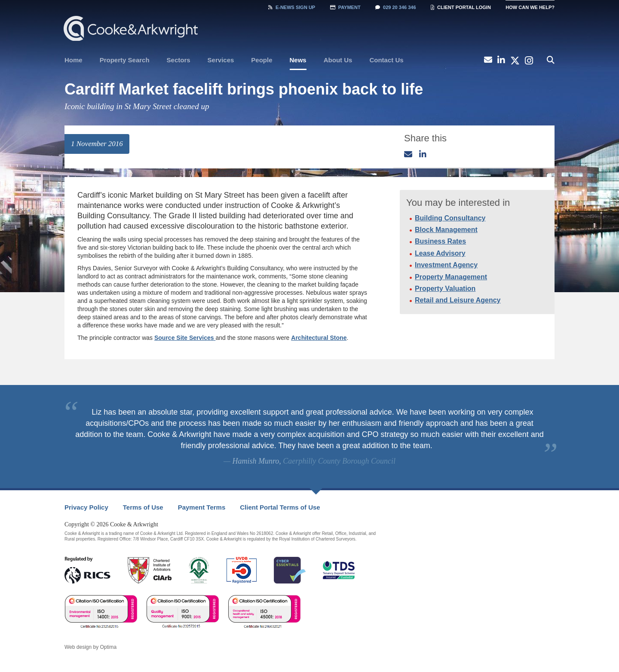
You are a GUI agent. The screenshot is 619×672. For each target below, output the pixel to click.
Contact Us (386, 60)
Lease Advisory (440, 253)
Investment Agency (446, 265)
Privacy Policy (86, 507)
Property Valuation (445, 289)
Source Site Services (185, 338)
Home (74, 60)
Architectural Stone (319, 338)
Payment (345, 7)
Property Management (451, 277)
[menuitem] (74, 60)
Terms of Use (143, 507)
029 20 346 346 (395, 7)
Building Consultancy (450, 218)
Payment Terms (202, 507)
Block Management (446, 230)
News (298, 60)
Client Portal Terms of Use (280, 507)
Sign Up (292, 7)
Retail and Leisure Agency (458, 300)
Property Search (125, 60)
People (262, 60)
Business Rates (440, 241)
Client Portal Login (461, 7)
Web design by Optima (90, 647)
